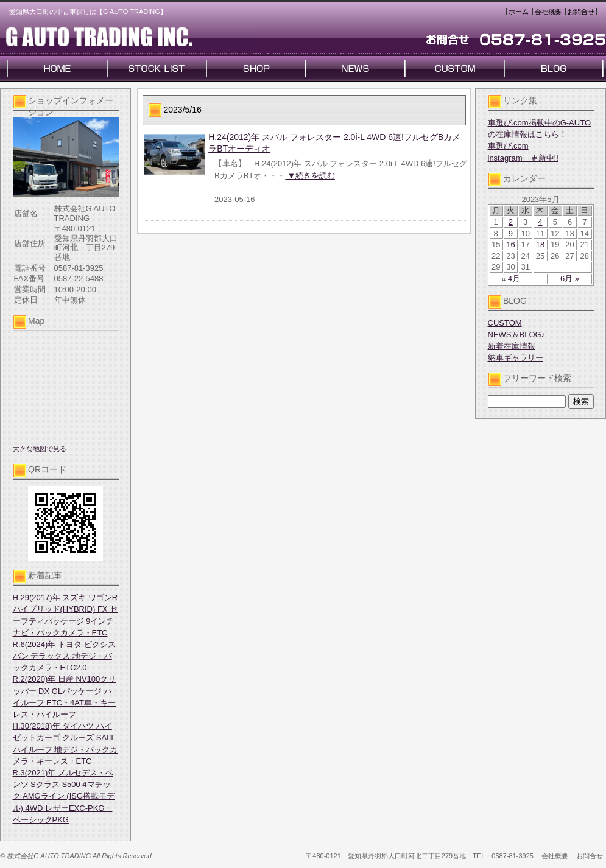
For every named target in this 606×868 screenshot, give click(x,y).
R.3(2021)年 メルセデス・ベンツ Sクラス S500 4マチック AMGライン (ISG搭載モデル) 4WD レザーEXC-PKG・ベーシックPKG (64, 796)
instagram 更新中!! (523, 158)
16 (510, 244)
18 (540, 244)
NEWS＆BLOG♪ (517, 334)
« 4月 (511, 278)
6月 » (570, 278)
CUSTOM (505, 323)
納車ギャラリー (516, 358)
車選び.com (508, 146)
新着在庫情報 (512, 346)
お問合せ (581, 12)
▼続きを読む (310, 176)
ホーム (519, 12)
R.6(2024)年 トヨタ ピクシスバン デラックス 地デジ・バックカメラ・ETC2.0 (64, 656)
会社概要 (548, 12)
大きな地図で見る (40, 449)
